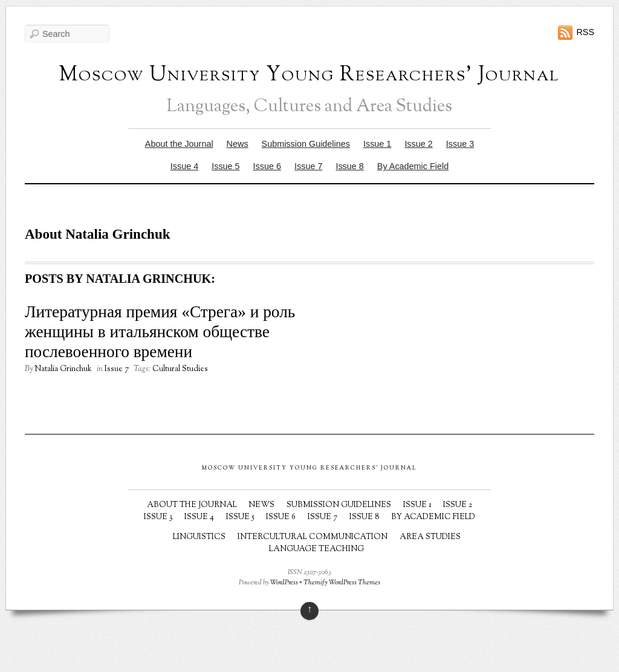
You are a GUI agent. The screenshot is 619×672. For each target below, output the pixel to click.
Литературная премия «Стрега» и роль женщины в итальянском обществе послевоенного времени (160, 332)
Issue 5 (225, 166)
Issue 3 (460, 144)
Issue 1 (377, 144)
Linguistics (199, 537)
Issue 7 (308, 166)
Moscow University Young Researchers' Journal (309, 75)
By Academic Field (413, 166)
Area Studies (430, 537)
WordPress (284, 583)
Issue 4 (184, 166)
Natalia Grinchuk (63, 369)
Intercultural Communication (313, 537)
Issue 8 (349, 166)
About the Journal (179, 144)
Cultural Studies (180, 369)
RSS (585, 32)
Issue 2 (418, 144)
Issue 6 (267, 166)
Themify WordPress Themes (342, 583)
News (238, 144)
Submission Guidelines (306, 144)
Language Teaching (316, 549)
